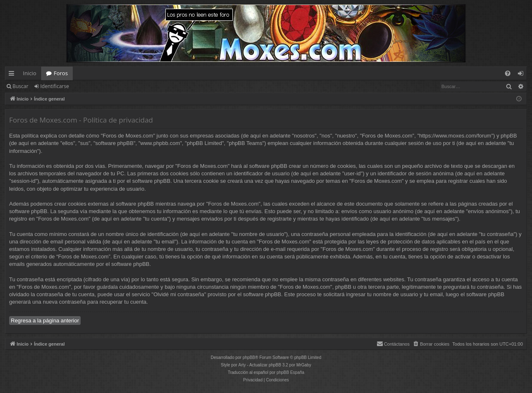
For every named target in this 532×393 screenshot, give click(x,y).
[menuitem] (508, 73)
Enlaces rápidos (13, 75)
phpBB (249, 357)
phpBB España (290, 372)
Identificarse (55, 86)
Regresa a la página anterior (45, 321)
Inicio (30, 73)
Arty (242, 365)
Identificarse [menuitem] (523, 75)
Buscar (20, 86)
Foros (61, 73)
